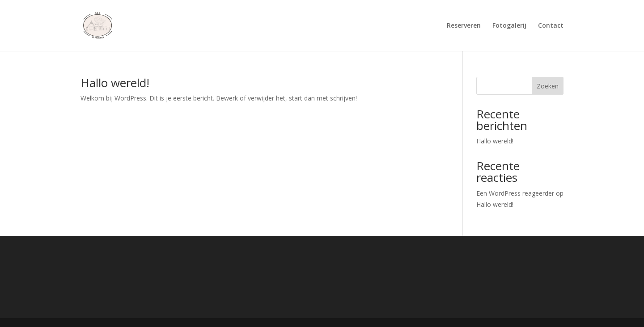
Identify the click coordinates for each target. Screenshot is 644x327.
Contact (551, 26)
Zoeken (548, 86)
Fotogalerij (509, 26)
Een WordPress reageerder (515, 193)
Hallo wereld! (115, 83)
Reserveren (464, 26)
